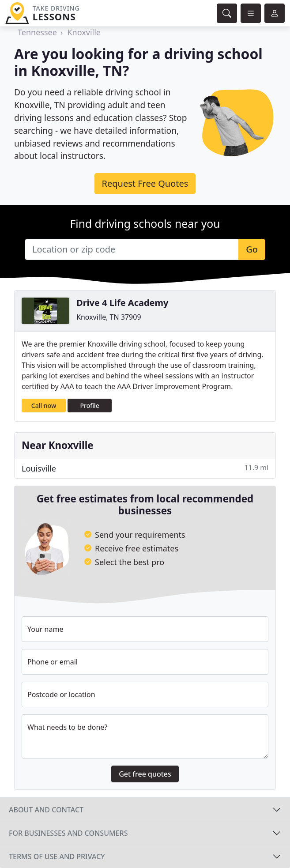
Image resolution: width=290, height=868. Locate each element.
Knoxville (84, 32)
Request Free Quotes (145, 183)
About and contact (46, 810)
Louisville (145, 468)
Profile (90, 406)
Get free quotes (145, 774)
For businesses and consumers (68, 833)
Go (252, 249)
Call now (44, 406)
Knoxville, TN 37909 (109, 317)
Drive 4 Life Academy (122, 303)
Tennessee (37, 32)
